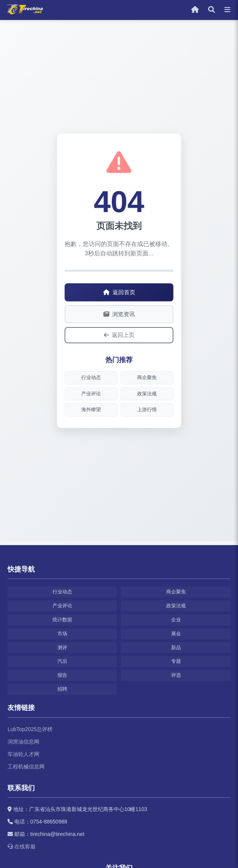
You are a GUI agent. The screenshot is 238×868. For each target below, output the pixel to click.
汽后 (62, 661)
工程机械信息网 (26, 767)
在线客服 (22, 846)
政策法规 (147, 394)
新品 (176, 648)
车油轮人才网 (23, 754)
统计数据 (62, 620)
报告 (62, 675)
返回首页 (119, 292)
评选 (176, 675)
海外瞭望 (91, 409)
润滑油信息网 (23, 742)
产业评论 (91, 394)
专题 (176, 661)
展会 (176, 634)
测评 (62, 648)
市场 (62, 634)
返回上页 (119, 335)
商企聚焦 (147, 377)
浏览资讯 (119, 314)
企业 (176, 620)
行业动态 (91, 377)
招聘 (62, 689)
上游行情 (147, 409)
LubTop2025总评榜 (30, 729)
